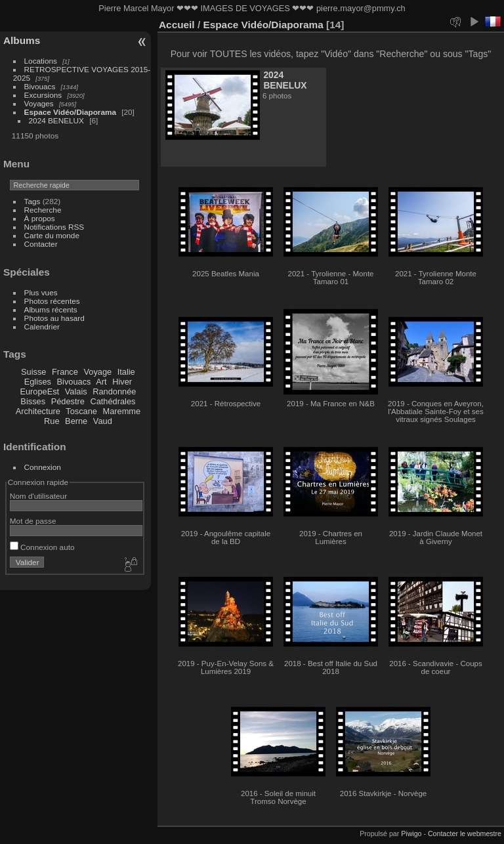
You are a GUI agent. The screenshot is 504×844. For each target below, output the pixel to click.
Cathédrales (113, 401)
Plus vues (41, 292)
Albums (22, 40)
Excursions (43, 95)
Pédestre (68, 401)
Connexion (43, 467)
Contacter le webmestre (465, 833)
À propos (40, 218)
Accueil (177, 25)
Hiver (122, 382)
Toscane (81, 411)
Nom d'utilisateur (38, 496)
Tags (32, 201)
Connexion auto (42, 547)
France (65, 372)
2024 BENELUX (56, 120)
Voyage (97, 372)
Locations (41, 61)
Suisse (33, 372)
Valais (76, 391)
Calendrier (42, 327)
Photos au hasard (54, 318)
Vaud (103, 421)
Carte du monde (52, 235)
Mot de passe (33, 521)
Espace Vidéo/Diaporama (70, 112)
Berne (76, 421)
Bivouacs (40, 86)
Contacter (41, 244)
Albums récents (51, 309)
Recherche (43, 210)
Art (101, 382)
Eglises (38, 382)
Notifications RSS (54, 227)
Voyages (39, 103)
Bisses (33, 401)
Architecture (38, 411)
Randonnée (114, 391)
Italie (126, 372)
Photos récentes (52, 301)
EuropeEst (39, 391)
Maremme (122, 411)
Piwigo (411, 833)
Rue (52, 421)
